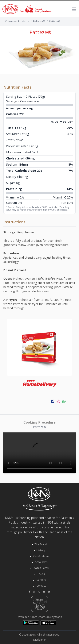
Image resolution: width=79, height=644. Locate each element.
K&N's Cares (41, 568)
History (41, 550)
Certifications (41, 556)
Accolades (41, 562)
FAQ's (41, 574)
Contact (41, 586)
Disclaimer (40, 640)
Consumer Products (17, 22)
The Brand (41, 544)
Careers (41, 580)
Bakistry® (39, 21)
